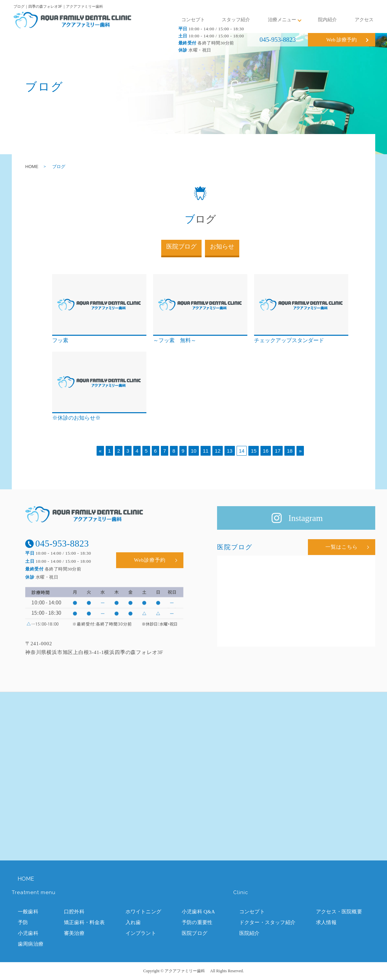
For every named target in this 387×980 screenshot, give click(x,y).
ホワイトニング (143, 912)
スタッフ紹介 (236, 20)
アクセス (364, 20)
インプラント (141, 933)
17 (278, 451)
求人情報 (326, 922)
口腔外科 (74, 912)
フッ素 (60, 340)
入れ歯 (133, 922)
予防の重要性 (197, 922)
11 (206, 451)
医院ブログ (181, 247)
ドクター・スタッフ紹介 (267, 922)
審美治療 (74, 933)
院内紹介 (327, 20)
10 (194, 451)
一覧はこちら (342, 547)
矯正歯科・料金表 (84, 922)
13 (230, 451)
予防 (23, 922)
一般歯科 (28, 912)
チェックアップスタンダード (289, 340)
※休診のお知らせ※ (76, 418)
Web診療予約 (150, 560)
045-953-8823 (278, 40)
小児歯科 (28, 933)
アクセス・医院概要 (339, 912)
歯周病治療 (31, 944)
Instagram (306, 518)
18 (290, 451)
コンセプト (193, 20)
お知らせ (222, 247)
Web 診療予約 (342, 40)
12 (218, 451)
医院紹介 (250, 933)
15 (254, 451)
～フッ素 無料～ (175, 340)
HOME (32, 167)
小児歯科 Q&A (198, 912)
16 (266, 451)
